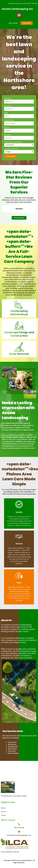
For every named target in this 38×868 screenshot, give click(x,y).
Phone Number (9, 120)
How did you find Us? (11, 149)
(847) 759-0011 (32, 3)
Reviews (3, 808)
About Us (4, 812)
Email (6, 113)
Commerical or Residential (13, 142)
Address (7, 127)
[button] (19, 15)
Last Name (8, 106)
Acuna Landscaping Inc (17, 9)
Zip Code (7, 135)
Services (3, 815)
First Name (8, 98)
